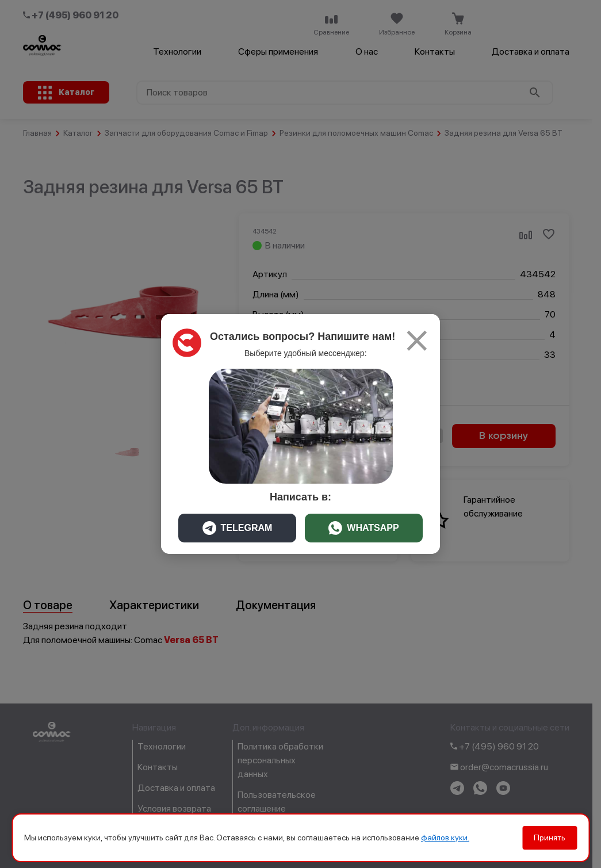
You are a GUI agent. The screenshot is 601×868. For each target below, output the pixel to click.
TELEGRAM (238, 528)
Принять (550, 838)
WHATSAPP (363, 528)
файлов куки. (445, 838)
